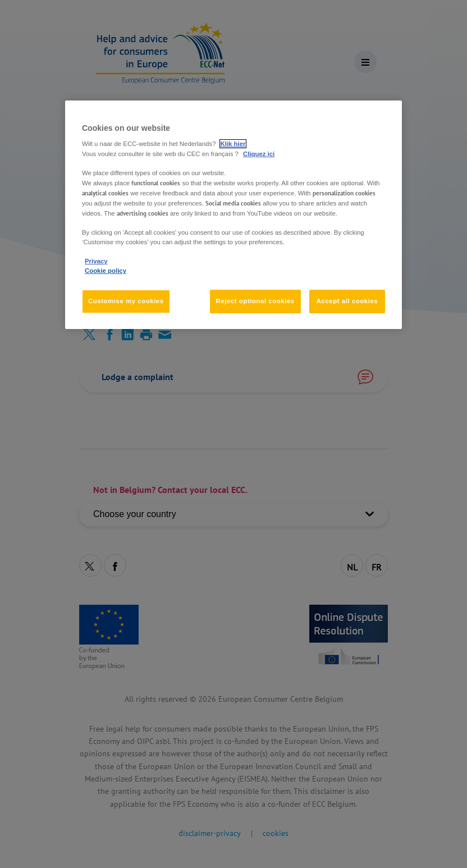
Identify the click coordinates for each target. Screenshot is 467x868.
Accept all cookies (347, 301)
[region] (233, 215)
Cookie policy (106, 271)
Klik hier (233, 144)
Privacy (96, 261)
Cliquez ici (259, 154)
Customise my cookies (126, 301)
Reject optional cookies (255, 301)
